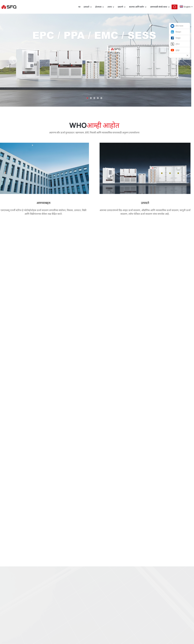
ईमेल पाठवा (179, 26)
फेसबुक (178, 38)
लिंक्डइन (178, 32)
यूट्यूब (177, 50)
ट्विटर (178, 44)
